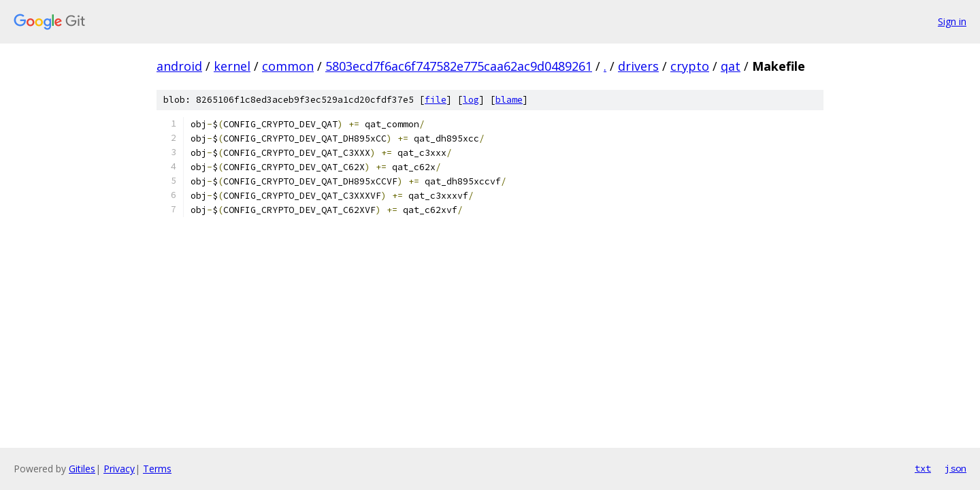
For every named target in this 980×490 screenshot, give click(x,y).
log (471, 100)
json (955, 468)
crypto (690, 66)
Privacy (119, 469)
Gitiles (82, 469)
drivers (638, 66)
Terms (157, 469)
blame (509, 100)
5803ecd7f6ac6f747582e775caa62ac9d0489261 (459, 66)
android (179, 66)
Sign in (952, 21)
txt (923, 468)
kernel (232, 66)
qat (731, 66)
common (288, 66)
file (436, 100)
